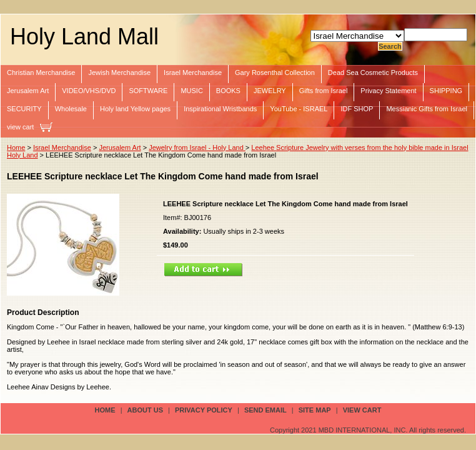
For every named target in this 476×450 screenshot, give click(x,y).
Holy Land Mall (84, 37)
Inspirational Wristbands (220, 109)
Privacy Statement (388, 91)
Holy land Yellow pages (135, 109)
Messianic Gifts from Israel (427, 109)
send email (265, 410)
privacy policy (204, 410)
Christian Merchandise (41, 72)
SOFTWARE (148, 91)
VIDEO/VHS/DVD (89, 91)
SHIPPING (446, 91)
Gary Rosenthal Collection (275, 72)
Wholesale (71, 109)
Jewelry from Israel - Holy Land (197, 147)
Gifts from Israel (324, 91)
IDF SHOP (357, 109)
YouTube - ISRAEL (299, 109)
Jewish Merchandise (119, 72)
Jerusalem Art (28, 91)
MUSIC (191, 91)
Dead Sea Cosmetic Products (373, 72)
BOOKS (228, 91)
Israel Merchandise (193, 72)
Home (16, 147)
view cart (20, 127)
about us (145, 410)
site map (315, 410)
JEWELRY (270, 91)
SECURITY (24, 109)
